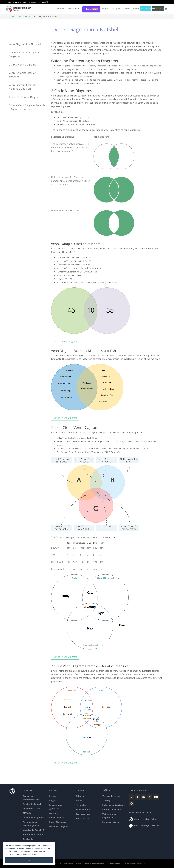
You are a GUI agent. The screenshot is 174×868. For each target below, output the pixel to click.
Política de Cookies (29, 855)
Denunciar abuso (111, 822)
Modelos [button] (127, 9)
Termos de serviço (111, 796)
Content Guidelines (112, 809)
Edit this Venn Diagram (65, 341)
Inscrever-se (146, 9)
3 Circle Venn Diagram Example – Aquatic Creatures (27, 107)
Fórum (79, 801)
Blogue (53, 801)
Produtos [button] (61, 9)
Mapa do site (82, 818)
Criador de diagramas (33, 818)
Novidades (81, 805)
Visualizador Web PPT (33, 830)
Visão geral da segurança (135, 863)
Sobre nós (81, 796)
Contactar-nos (83, 814)
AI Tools (91, 9)
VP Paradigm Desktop (38, 2)
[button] (74, 9)
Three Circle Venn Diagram (25, 97)
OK (29, 860)
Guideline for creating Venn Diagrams (25, 54)
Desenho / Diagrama (59, 826)
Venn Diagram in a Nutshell (25, 44)
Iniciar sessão (158, 9)
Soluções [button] (117, 9)
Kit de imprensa (84, 809)
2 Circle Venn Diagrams (22, 65)
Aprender (54, 813)
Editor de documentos (34, 835)
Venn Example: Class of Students (22, 75)
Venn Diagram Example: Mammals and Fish (23, 87)
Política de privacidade (114, 805)
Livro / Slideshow (58, 822)
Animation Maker (31, 809)
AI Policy (106, 801)
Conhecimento (23, 16)
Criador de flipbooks (33, 804)
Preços (136, 9)
